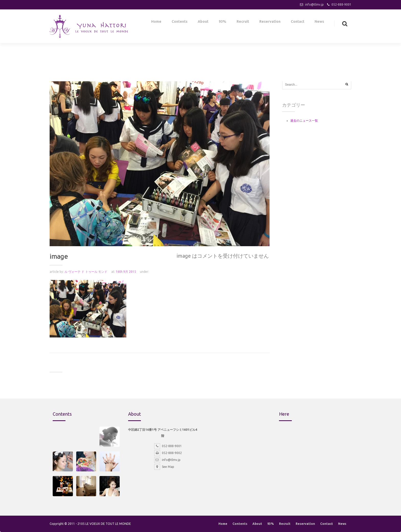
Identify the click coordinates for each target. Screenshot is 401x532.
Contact (298, 22)
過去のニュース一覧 (304, 121)
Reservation (270, 22)
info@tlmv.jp (314, 4)
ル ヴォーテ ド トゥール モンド (86, 272)
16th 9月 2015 (126, 272)
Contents (180, 22)
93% (222, 22)
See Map (164, 467)
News (319, 22)
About (203, 22)
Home (156, 22)
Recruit (243, 22)
